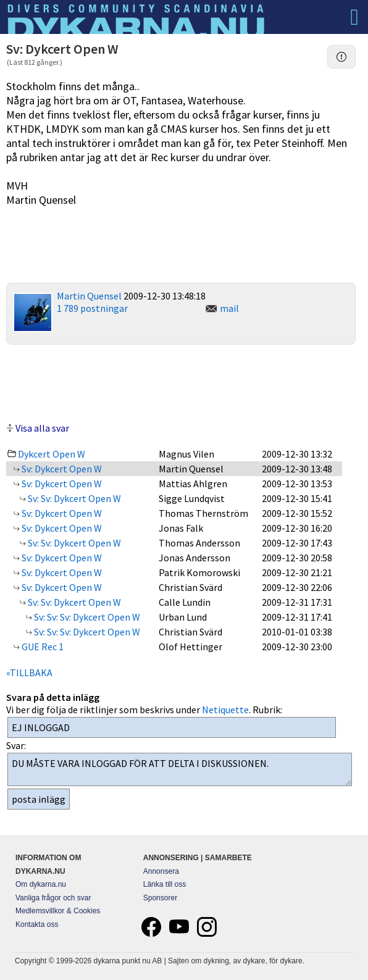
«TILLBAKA (29, 672)
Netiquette (225, 710)
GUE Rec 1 (42, 647)
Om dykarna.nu (41, 884)
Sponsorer (160, 898)
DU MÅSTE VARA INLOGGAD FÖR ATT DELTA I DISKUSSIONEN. (180, 769)
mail (229, 308)
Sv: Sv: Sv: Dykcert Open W (86, 617)
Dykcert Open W (52, 454)
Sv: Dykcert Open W (61, 469)
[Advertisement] (181, 382)
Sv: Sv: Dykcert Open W (73, 498)
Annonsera (161, 871)
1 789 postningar (92, 308)
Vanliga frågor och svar (53, 898)
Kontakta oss (37, 924)
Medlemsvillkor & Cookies (58, 911)
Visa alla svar (42, 428)
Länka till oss (165, 884)
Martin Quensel (89, 296)
